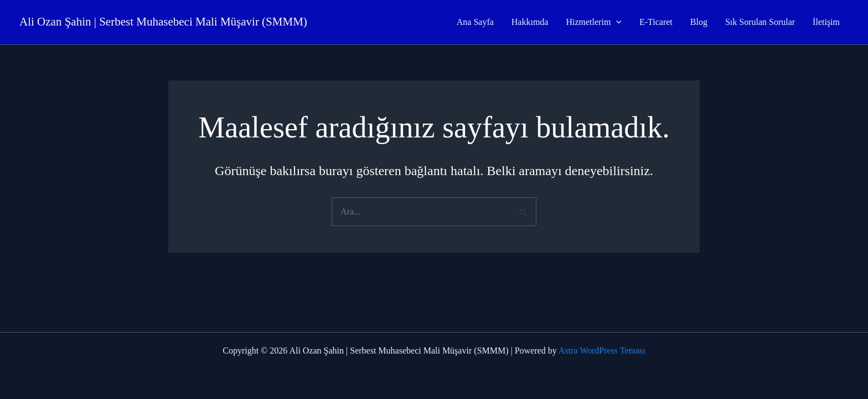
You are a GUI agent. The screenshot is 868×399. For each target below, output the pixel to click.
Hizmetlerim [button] (593, 22)
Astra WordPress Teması (602, 351)
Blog (699, 22)
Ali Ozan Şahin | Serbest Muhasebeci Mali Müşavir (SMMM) (163, 22)
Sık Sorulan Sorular (760, 22)
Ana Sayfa (475, 22)
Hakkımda (530, 22)
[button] (616, 22)
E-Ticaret (656, 22)
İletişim (826, 22)
